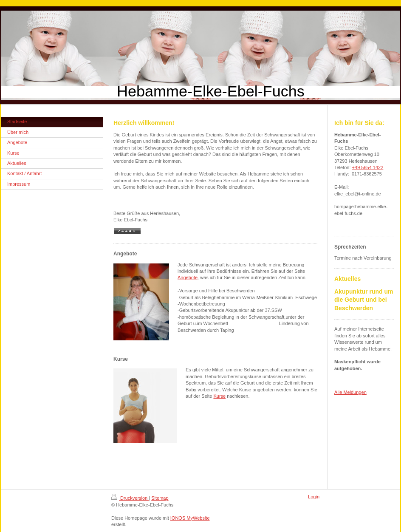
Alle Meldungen (350, 392)
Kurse (219, 396)
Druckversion (130, 498)
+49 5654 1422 (368, 167)
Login (314, 497)
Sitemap (160, 498)
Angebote (188, 277)
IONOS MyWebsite (190, 518)
